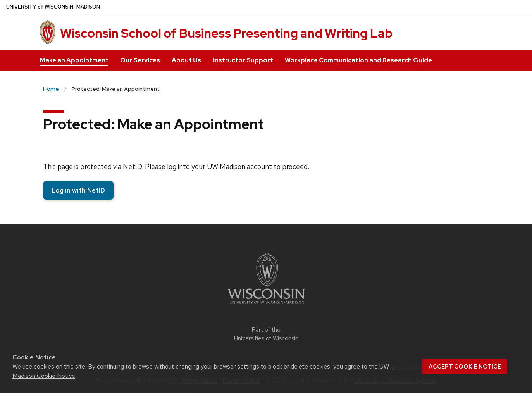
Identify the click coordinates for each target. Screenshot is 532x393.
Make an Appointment (74, 60)
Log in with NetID (78, 190)
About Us (186, 60)
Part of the (266, 334)
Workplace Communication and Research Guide (358, 60)
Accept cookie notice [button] (465, 367)
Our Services (140, 60)
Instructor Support (243, 60)
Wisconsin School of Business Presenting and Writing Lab (226, 33)
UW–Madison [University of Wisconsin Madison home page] (53, 7)
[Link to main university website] (266, 305)
